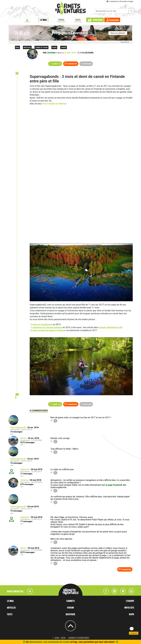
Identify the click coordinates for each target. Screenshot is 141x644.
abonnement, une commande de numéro (50, 642)
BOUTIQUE (98, 20)
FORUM (70, 608)
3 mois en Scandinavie (42, 324)
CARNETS (70, 601)
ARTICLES (11, 608)
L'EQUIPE (130, 601)
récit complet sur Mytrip (54, 104)
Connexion (114, 20)
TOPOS (61, 20)
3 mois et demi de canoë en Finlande (48, 330)
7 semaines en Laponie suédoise (46, 327)
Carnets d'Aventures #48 (110, 327)
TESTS (78, 20)
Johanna (51, 53)
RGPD (132, 614)
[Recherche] (111, 11)
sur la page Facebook (112, 485)
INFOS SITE (129, 608)
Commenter (71, 64)
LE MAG (43, 20)
